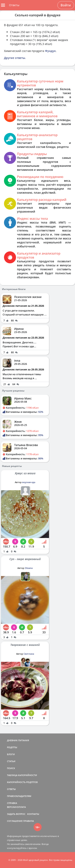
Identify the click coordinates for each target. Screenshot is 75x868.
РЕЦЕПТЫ (12, 747)
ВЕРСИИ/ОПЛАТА (16, 807)
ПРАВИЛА (28, 821)
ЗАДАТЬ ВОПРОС (16, 814)
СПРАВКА (12, 803)
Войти (66, 5)
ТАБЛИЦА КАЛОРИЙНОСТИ (22, 775)
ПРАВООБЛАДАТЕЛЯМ (19, 796)
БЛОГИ (11, 754)
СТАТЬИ (11, 761)
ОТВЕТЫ (11, 789)
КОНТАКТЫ (33, 814)
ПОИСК (11, 768)
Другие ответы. (15, 58)
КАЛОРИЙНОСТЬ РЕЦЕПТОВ (22, 782)
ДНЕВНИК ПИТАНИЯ (18, 740)
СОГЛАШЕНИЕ (15, 821)
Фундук (50, 51)
